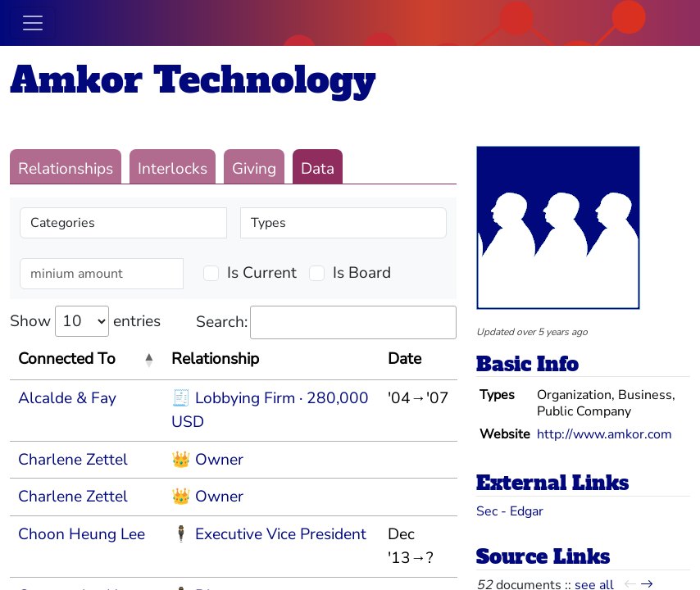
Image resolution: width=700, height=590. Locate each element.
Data (318, 169)
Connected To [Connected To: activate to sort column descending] (67, 359)
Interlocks (173, 169)
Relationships (66, 169)
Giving (254, 169)
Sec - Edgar (510, 511)
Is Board (362, 273)
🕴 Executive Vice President (269, 534)
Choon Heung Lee (82, 534)
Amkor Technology (193, 80)
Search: (326, 322)
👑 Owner (207, 460)
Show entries (85, 321)
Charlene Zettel (73, 460)
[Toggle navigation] (33, 23)
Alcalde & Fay (67, 398)
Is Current (262, 273)
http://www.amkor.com (605, 434)
